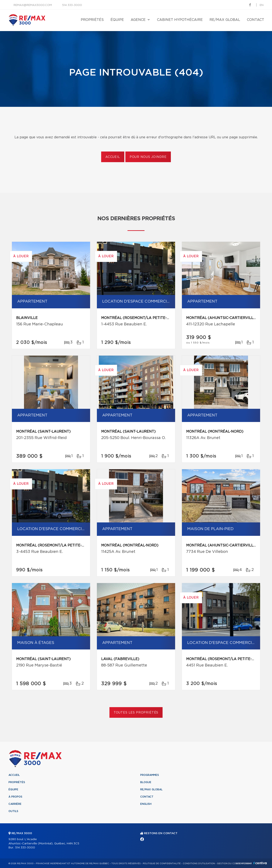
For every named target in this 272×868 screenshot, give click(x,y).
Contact (256, 20)
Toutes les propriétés (136, 713)
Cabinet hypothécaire (180, 20)
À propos (15, 797)
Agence (138, 20)
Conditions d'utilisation (199, 864)
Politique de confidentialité (162, 864)
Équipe (117, 20)
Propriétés (92, 20)
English (146, 804)
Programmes (150, 775)
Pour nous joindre (148, 157)
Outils (13, 811)
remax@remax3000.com (33, 5)
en (262, 5)
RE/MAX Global (225, 20)
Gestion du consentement (234, 864)
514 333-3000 (72, 5)
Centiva (260, 863)
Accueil (113, 157)
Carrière (15, 804)
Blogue (146, 782)
